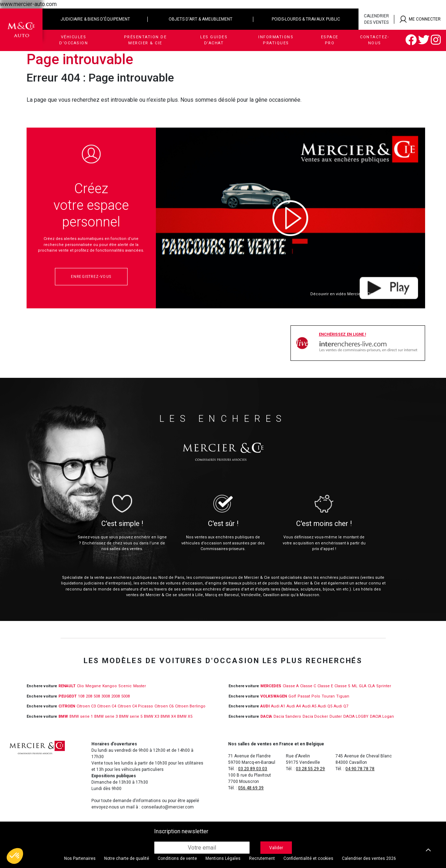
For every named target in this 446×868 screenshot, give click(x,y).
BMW (63, 716)
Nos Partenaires (80, 858)
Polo (316, 696)
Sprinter (384, 686)
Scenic (125, 686)
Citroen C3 (86, 706)
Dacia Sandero (287, 716)
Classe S (342, 686)
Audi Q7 (341, 706)
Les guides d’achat (214, 40)
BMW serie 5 (131, 716)
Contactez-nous (374, 40)
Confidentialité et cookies (308, 858)
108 (81, 696)
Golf (292, 696)
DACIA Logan (382, 716)
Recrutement (262, 858)
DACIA (266, 716)
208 (89, 696)
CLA (371, 686)
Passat (304, 696)
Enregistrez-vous (91, 277)
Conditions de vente (177, 858)
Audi (265, 706)
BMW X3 (151, 716)
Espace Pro (330, 40)
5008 (125, 696)
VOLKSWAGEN (274, 696)
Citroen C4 (107, 706)
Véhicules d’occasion (74, 40)
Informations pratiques (276, 40)
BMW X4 (168, 716)
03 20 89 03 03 (253, 769)
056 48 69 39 (251, 788)
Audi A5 (309, 706)
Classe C (308, 686)
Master (140, 686)
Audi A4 (294, 706)
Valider (276, 848)
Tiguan (343, 696)
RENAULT (67, 686)
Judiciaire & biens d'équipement (95, 19)
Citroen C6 (164, 706)
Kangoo (110, 686)
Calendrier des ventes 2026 (369, 858)
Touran (328, 696)
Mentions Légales (223, 858)
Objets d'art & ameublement (201, 19)
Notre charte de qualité (127, 858)
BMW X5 (185, 716)
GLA (363, 686)
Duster (336, 716)
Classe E (325, 686)
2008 (115, 696)
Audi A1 (278, 706)
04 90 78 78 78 (360, 769)
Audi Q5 (325, 706)
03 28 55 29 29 (310, 769)
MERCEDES (271, 686)
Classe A (291, 686)
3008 (106, 696)
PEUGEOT (67, 696)
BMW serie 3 (106, 716)
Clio (80, 686)
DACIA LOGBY (356, 716)
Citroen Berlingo (190, 706)
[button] (15, 856)
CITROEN (67, 706)
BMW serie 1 (81, 716)
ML (355, 686)
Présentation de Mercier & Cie (145, 40)
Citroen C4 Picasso (135, 706)
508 (97, 696)
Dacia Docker (315, 716)
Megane (93, 686)
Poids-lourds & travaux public (306, 19)
